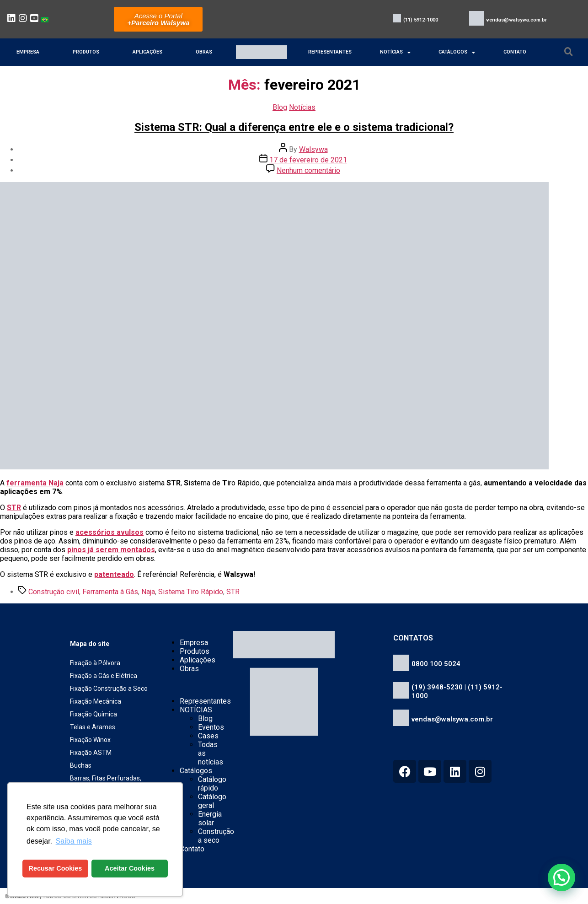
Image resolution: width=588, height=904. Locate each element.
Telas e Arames (93, 727)
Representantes (330, 52)
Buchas (81, 765)
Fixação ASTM (91, 753)
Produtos (86, 52)
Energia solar (210, 818)
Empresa (28, 52)
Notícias (302, 107)
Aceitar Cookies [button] (130, 868)
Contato (515, 52)
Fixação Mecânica (96, 701)
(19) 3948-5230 (437, 687)
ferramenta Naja (35, 483)
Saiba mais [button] (74, 841)
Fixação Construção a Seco (109, 689)
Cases (208, 736)
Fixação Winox (90, 740)
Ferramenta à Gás (110, 592)
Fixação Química (94, 714)
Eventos (211, 727)
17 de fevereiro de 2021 (308, 160)
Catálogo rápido (212, 784)
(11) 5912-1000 (421, 20)
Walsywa (313, 149)
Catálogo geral (212, 801)
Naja (148, 592)
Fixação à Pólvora (95, 663)
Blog (280, 107)
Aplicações (147, 52)
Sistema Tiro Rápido (191, 592)
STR (14, 508)
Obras (204, 52)
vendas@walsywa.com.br (516, 20)
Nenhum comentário (308, 170)
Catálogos (457, 52)
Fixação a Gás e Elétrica (104, 676)
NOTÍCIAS (395, 52)
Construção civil (54, 592)
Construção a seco (216, 836)
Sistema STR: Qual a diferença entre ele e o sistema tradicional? (294, 127)
